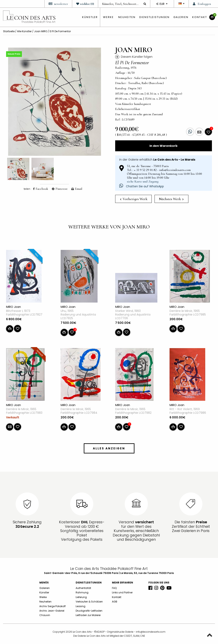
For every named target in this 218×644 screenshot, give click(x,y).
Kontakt (200, 17)
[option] (55, 102)
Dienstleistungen (154, 17)
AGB (115, 602)
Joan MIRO (41, 31)
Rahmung (82, 592)
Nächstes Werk (171, 199)
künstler (90, 17)
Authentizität (83, 588)
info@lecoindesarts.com (151, 632)
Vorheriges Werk (134, 199)
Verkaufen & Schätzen (89, 602)
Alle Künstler (24, 31)
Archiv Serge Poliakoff (53, 606)
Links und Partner (122, 592)
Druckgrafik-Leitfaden (89, 611)
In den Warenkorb (163, 146)
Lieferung (81, 597)
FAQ (114, 588)
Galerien (181, 17)
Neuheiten (127, 17)
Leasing (81, 606)
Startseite (9, 31)
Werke (108, 17)
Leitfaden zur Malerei (88, 615)
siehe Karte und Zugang (143, 181)
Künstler (44, 592)
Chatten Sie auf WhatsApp (142, 186)
